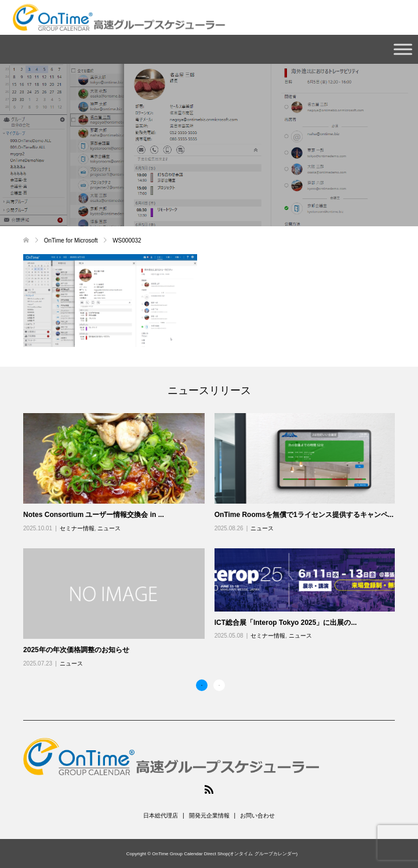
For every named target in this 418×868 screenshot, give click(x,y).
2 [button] (219, 685)
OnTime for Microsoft (72, 240)
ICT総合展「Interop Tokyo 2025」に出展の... (286, 623)
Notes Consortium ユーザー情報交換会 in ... (94, 515)
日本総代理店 (161, 815)
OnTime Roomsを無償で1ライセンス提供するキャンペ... (304, 515)
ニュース (109, 528)
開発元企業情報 (209, 815)
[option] (214, 541)
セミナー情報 (77, 528)
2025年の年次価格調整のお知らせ (76, 650)
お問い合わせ (257, 815)
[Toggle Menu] (403, 49)
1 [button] (202, 685)
